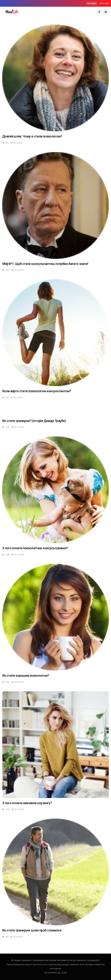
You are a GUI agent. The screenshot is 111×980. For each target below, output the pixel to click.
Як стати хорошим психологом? (26, 676)
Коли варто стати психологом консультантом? (37, 391)
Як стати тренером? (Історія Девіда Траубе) (34, 421)
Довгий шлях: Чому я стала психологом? (32, 136)
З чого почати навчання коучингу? (27, 803)
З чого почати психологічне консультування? (35, 548)
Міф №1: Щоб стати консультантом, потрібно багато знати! (45, 264)
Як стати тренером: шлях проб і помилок (32, 930)
